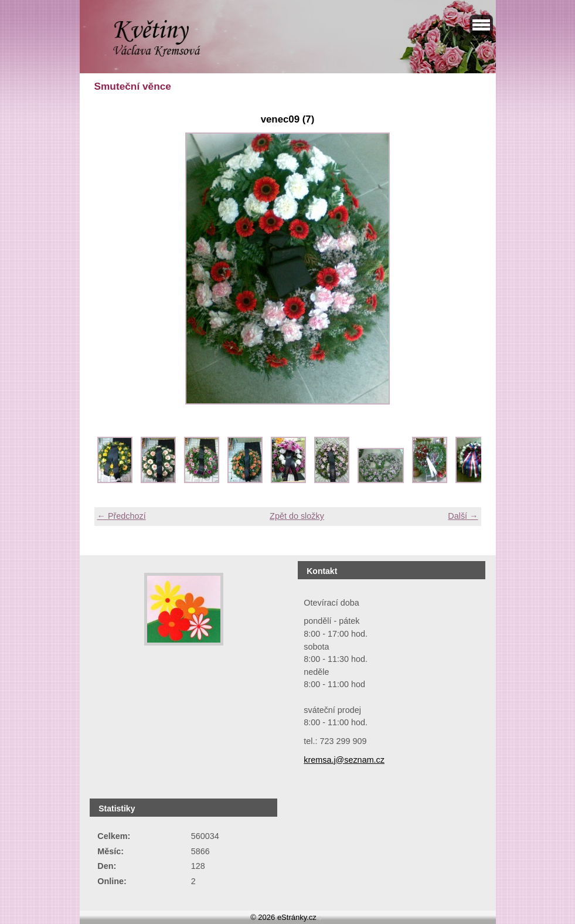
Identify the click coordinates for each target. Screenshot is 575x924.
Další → (463, 516)
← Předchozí (122, 516)
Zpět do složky (297, 516)
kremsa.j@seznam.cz (344, 760)
